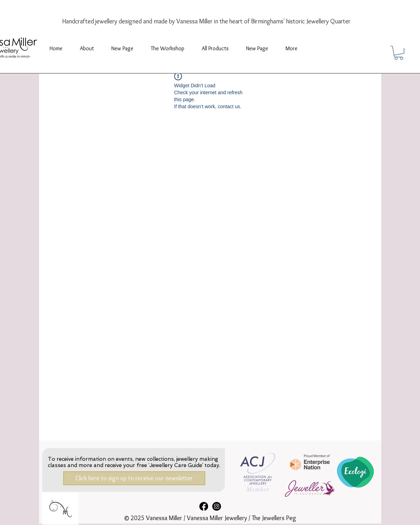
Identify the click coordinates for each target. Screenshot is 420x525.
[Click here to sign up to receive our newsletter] (134, 478)
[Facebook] (204, 506)
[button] (168, 49)
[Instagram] (217, 506)
